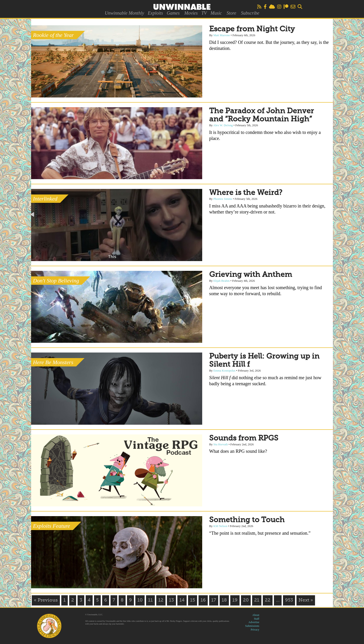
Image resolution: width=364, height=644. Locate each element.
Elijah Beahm (221, 281)
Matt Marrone (222, 35)
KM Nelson (220, 526)
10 (140, 600)
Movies (191, 13)
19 (235, 600)
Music (216, 13)
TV (204, 13)
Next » (306, 600)
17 (214, 600)
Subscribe (250, 13)
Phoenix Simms (223, 199)
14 (182, 600)
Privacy (255, 630)
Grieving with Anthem (251, 275)
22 (268, 600)
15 (193, 600)
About (256, 615)
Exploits (156, 13)
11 (150, 600)
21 (257, 600)
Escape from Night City (252, 29)
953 (289, 600)
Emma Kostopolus (224, 371)
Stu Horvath (221, 444)
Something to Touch (247, 520)
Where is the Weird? (246, 193)
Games (173, 13)
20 (246, 600)
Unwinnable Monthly (124, 13)
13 (171, 600)
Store (231, 13)
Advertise (254, 622)
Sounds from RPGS (244, 438)
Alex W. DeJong (223, 125)
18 (224, 600)
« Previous (46, 600)
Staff (257, 619)
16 (203, 600)
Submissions (252, 626)
